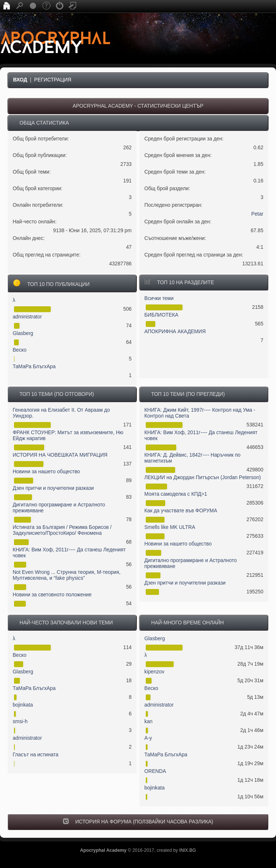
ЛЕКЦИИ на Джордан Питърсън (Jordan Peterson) (203, 477)
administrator (27, 317)
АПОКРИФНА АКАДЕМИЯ (175, 332)
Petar (257, 214)
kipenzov (154, 672)
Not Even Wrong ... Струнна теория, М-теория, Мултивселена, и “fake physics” (66, 575)
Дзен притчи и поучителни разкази (53, 488)
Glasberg (23, 333)
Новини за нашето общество (46, 472)
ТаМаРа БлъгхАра (34, 367)
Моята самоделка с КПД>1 (176, 494)
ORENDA (155, 771)
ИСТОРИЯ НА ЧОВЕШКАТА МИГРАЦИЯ (60, 455)
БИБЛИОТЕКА (161, 315)
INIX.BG (187, 850)
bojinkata (23, 705)
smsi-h (20, 721)
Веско (20, 350)
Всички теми (159, 298)
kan (148, 721)
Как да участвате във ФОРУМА (181, 511)
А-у (148, 738)
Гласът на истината (35, 755)
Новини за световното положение (52, 595)
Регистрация (53, 80)
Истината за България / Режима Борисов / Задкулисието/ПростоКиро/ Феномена (62, 530)
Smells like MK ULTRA (170, 527)
